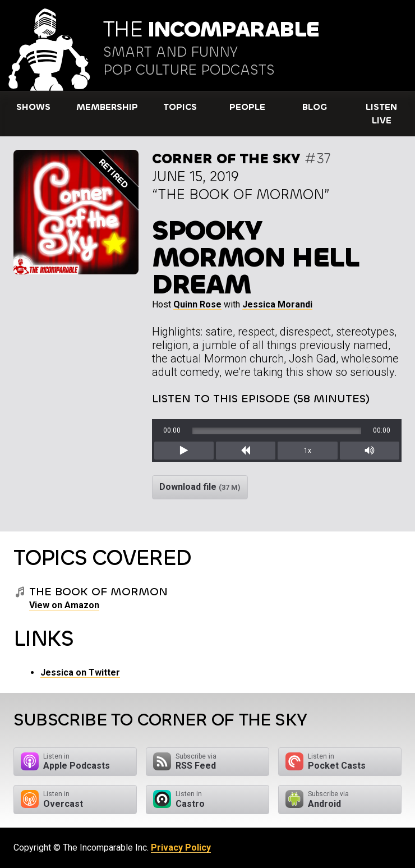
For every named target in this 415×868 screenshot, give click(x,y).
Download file (200, 487)
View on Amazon (64, 605)
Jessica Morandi (277, 304)
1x (308, 451)
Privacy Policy (181, 848)
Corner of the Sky (226, 159)
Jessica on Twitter (80, 672)
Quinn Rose (197, 304)
